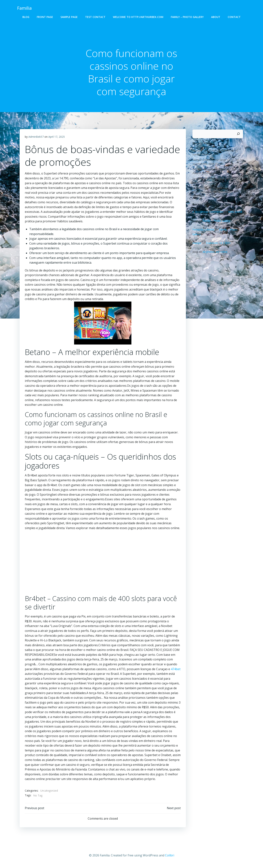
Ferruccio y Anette (203, 230)
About (216, 17)
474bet (176, 670)
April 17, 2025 (57, 138)
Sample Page (69, 17)
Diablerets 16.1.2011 (218, 243)
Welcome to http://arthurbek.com (138, 17)
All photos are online (215, 252)
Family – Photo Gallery (187, 17)
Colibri (170, 857)
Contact (234, 17)
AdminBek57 (36, 138)
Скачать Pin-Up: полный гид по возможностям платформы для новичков (212, 192)
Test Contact (95, 17)
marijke (196, 243)
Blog (26, 17)
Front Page (45, 17)
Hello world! (235, 212)
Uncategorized (49, 791)
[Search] (239, 134)
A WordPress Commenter (207, 212)
